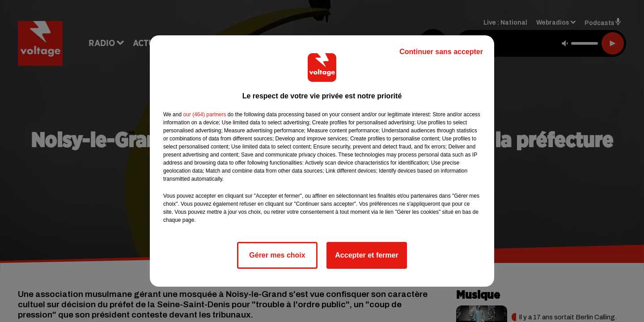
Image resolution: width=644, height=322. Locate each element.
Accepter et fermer (366, 255)
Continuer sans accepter (441, 52)
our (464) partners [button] (204, 114)
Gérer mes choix (277, 255)
